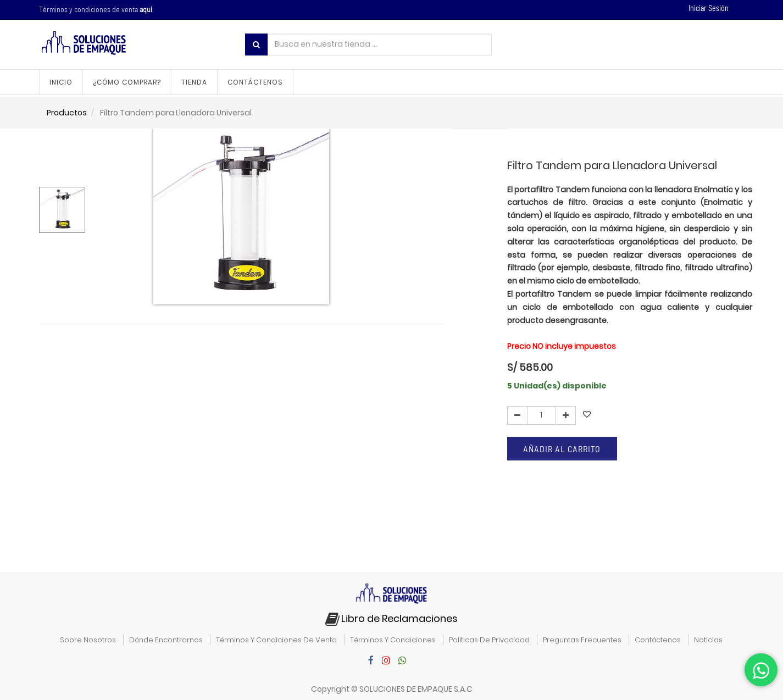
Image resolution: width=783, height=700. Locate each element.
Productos (67, 113)
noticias (708, 640)
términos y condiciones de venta (276, 640)
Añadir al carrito (562, 449)
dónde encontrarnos (166, 640)
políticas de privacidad (489, 640)
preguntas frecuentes (582, 640)
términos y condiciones (393, 640)
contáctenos (658, 640)
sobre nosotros (88, 640)
